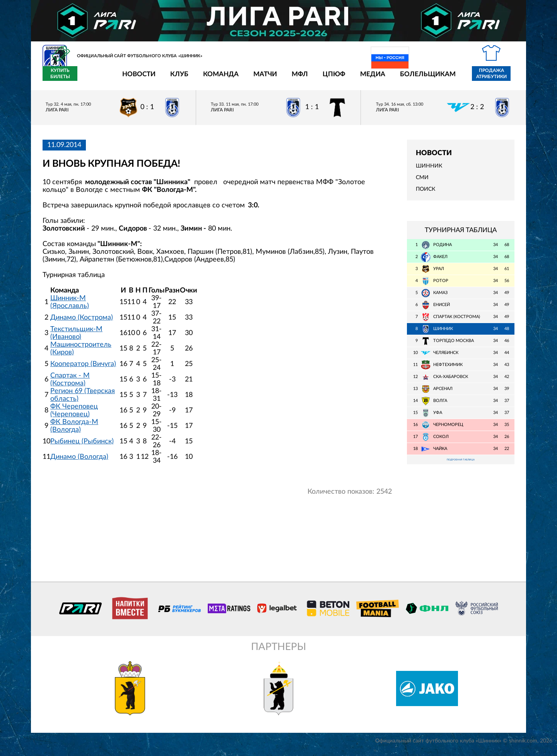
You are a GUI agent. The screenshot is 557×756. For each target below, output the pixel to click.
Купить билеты (497, 78)
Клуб (134, 78)
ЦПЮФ (289, 78)
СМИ (422, 182)
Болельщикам (383, 78)
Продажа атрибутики (446, 78)
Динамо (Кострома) (82, 322)
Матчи (220, 78)
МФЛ (255, 78)
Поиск (425, 194)
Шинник (429, 171)
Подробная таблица (461, 465)
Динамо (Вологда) (79, 461)
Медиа (327, 78)
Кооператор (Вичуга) (83, 368)
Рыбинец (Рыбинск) (82, 446)
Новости (94, 78)
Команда (176, 78)
